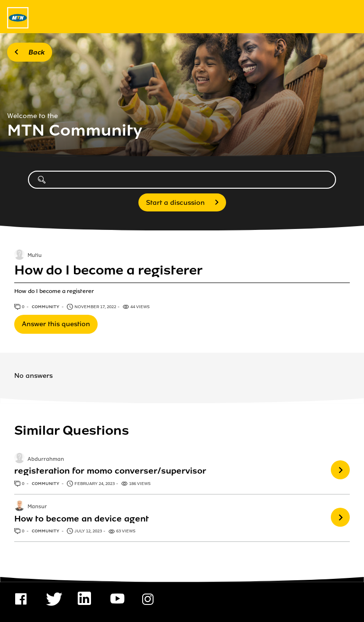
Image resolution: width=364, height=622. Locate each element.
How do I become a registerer (108, 270)
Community (46, 307)
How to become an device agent (82, 519)
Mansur (37, 507)
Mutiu (35, 256)
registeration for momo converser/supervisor (110, 471)
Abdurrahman (46, 459)
